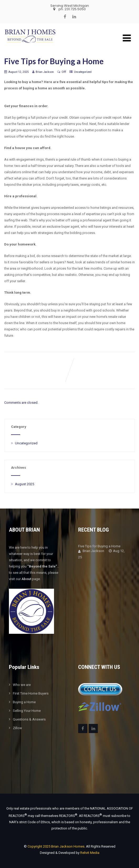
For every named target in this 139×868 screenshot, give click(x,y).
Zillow (17, 728)
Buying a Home (24, 702)
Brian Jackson (91, 551)
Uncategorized (83, 72)
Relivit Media (90, 853)
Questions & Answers (29, 719)
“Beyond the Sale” (42, 566)
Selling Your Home (27, 711)
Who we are (22, 685)
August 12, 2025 (19, 72)
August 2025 (25, 484)
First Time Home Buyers (31, 693)
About (26, 579)
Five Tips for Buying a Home (99, 546)
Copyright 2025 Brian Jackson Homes (56, 846)
